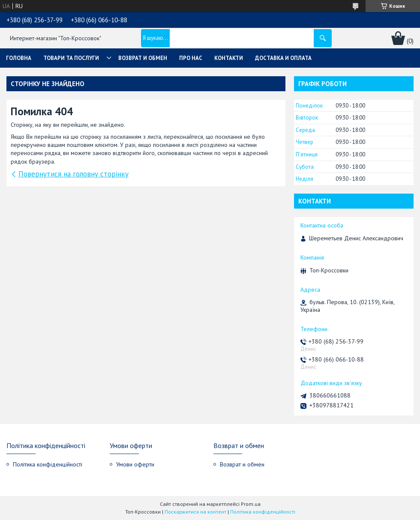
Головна (19, 58)
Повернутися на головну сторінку (73, 174)
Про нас (191, 58)
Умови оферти (135, 464)
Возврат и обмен (143, 58)
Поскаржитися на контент (195, 512)
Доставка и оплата (283, 58)
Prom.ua (251, 504)
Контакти (229, 58)
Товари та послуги (71, 58)
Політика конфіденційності (48, 464)
